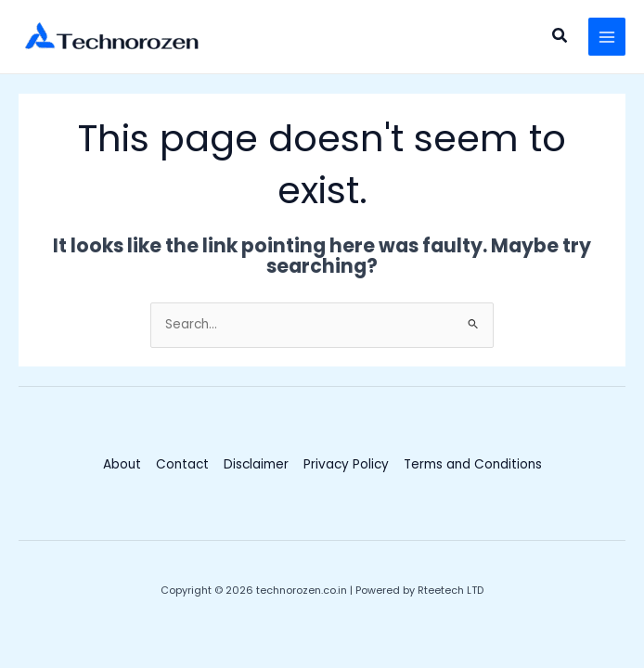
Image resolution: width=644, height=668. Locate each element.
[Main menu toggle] (607, 37)
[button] (560, 37)
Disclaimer (256, 464)
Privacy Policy (346, 464)
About (122, 464)
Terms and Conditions (473, 464)
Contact (182, 464)
